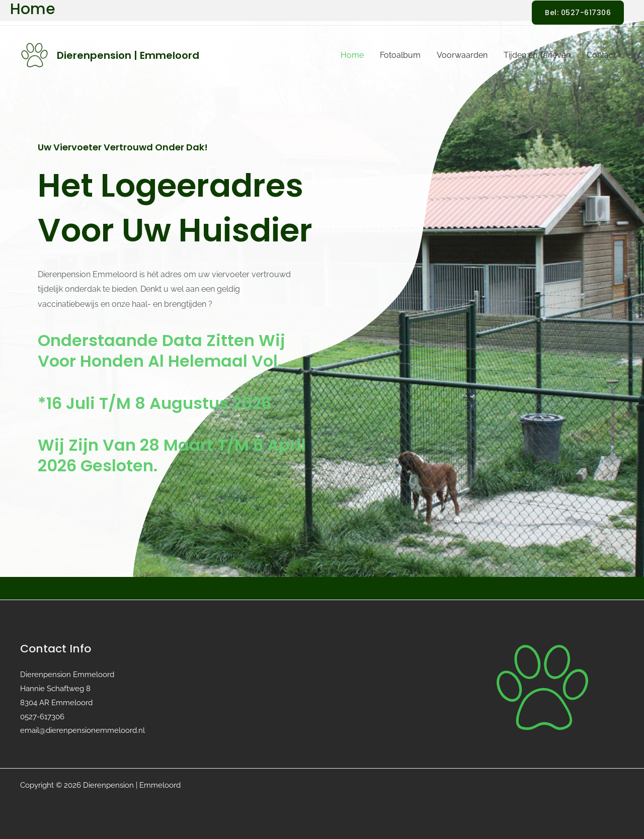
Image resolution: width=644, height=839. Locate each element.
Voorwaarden (462, 55)
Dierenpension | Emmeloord (128, 55)
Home (352, 55)
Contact (601, 55)
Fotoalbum (400, 55)
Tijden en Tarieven (537, 55)
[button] (578, 13)
